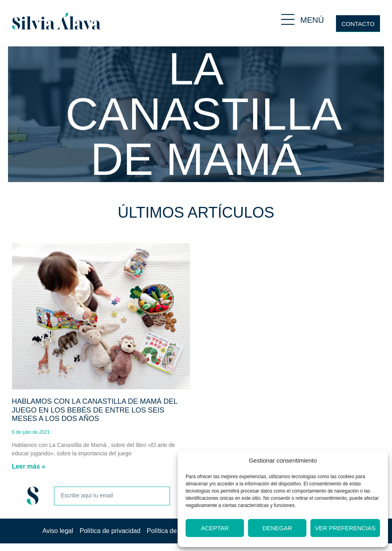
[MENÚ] (288, 19)
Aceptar (215, 528)
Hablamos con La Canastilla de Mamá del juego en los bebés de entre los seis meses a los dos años (95, 410)
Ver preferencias (345, 528)
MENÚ (312, 20)
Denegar (277, 528)
